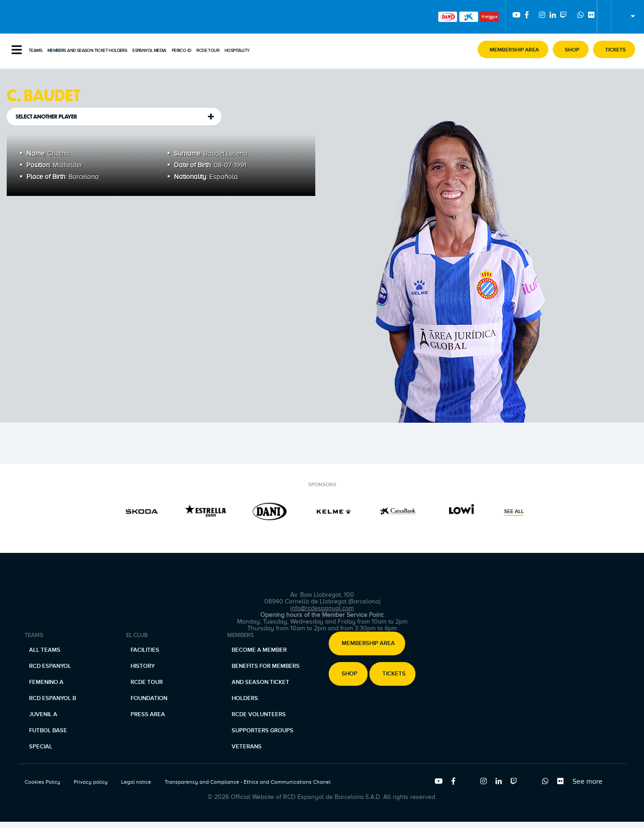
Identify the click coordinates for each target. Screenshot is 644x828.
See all (514, 512)
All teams (45, 650)
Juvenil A (43, 714)
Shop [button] (350, 674)
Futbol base (48, 730)
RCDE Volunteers (259, 714)
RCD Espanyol (50, 666)
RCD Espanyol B (53, 698)
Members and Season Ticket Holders (87, 51)
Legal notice (136, 782)
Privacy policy (91, 782)
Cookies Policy (42, 782)
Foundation (149, 698)
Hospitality (237, 51)
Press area (148, 714)
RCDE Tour (208, 51)
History (143, 666)
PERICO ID (182, 51)
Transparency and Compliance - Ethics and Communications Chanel (248, 782)
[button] (513, 49)
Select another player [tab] (47, 117)
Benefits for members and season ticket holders (266, 682)
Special (41, 747)
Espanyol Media (149, 51)
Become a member (259, 650)
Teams (35, 51)
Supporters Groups (263, 730)
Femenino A (46, 682)
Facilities (145, 650)
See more (587, 781)
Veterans (247, 747)
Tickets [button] (394, 674)
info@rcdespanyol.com (322, 608)
